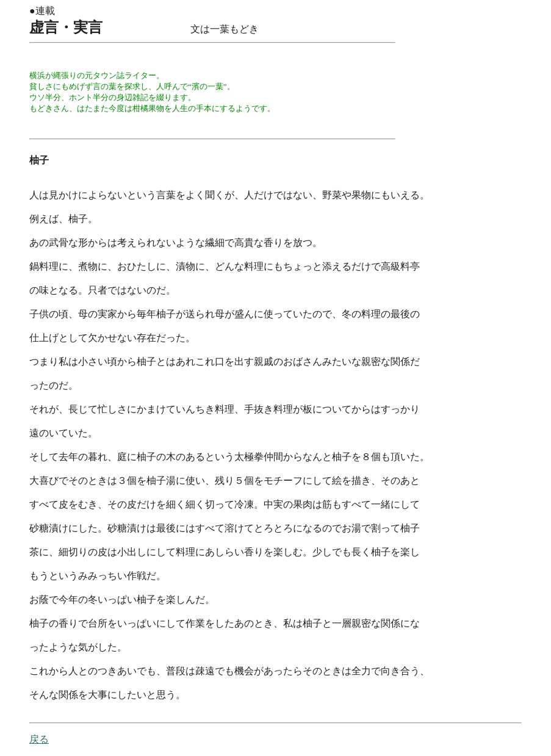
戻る (39, 739)
